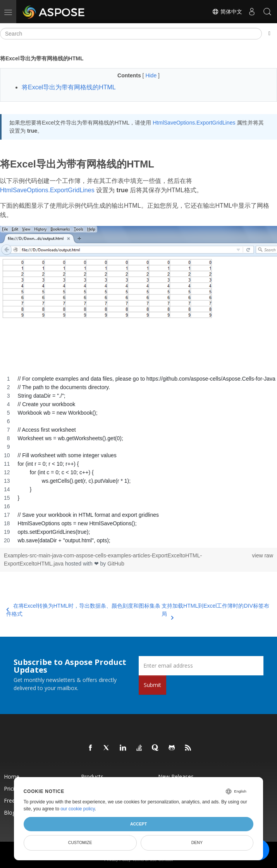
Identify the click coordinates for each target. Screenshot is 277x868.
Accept (138, 824)
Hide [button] (152, 75)
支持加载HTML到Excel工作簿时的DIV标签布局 (215, 610)
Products (92, 777)
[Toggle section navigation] (269, 34)
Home (12, 777)
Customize (80, 842)
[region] (138, 460)
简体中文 (227, 12)
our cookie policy (78, 809)
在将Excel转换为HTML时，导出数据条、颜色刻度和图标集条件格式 (83, 610)
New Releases (176, 777)
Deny (197, 842)
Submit (152, 685)
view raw (263, 555)
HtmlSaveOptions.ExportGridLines (194, 123)
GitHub (116, 564)
